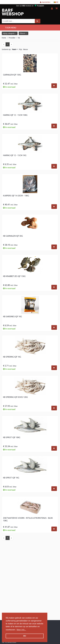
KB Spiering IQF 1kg (12, 357)
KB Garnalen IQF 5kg (13, 236)
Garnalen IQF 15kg (12, 75)
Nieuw (26, 49)
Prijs (20, 49)
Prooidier (12, 38)
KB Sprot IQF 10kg (12, 437)
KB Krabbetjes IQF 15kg (14, 276)
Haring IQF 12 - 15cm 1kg (15, 155)
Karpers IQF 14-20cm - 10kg (16, 196)
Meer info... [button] (21, 630)
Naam (14, 49)
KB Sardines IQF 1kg (12, 316)
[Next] (11, 44)
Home (4, 38)
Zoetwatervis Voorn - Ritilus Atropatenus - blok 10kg (28, 519)
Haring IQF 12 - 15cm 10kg (15, 115)
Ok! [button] (25, 636)
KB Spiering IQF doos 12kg (15, 397)
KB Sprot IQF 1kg (11, 478)
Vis (19, 38)
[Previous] (4, 44)
